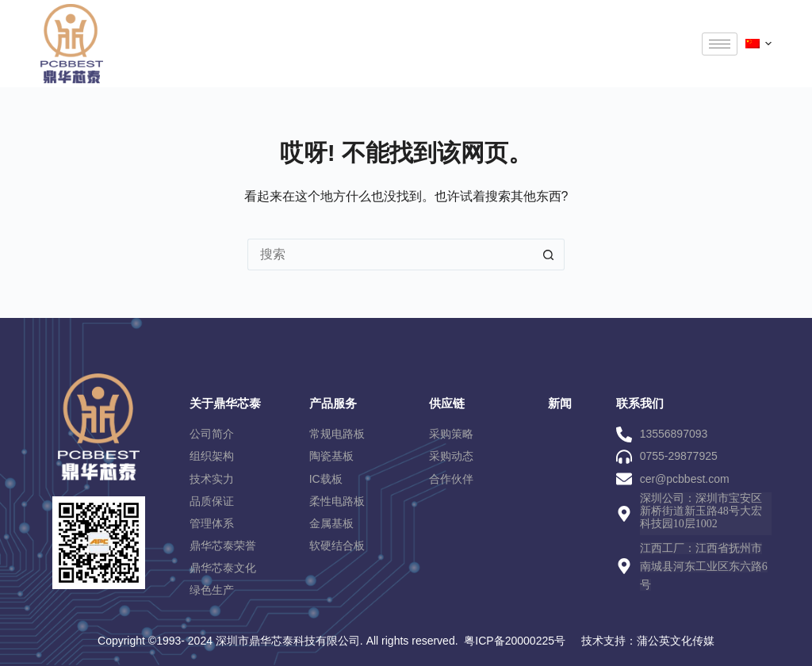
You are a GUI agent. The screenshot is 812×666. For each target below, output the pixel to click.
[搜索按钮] (549, 255)
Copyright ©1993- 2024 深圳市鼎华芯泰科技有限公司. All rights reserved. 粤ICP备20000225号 (331, 641)
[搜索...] (390, 255)
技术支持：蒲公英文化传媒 (648, 641)
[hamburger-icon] (720, 44)
